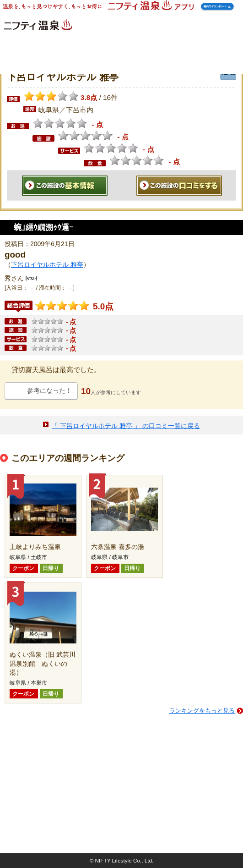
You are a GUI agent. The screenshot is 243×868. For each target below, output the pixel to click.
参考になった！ (49, 390)
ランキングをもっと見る (202, 711)
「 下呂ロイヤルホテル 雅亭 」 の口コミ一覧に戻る (126, 426)
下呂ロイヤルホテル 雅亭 (47, 264)
